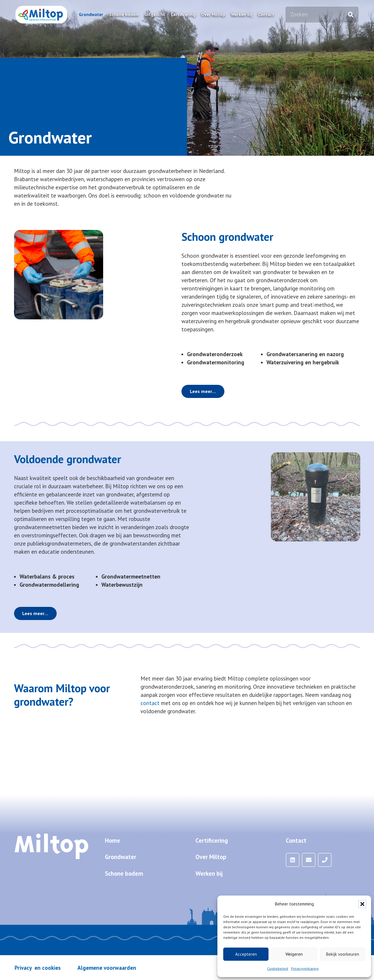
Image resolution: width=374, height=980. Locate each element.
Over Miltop (211, 857)
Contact (296, 840)
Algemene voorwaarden (107, 968)
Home (112, 840)
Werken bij (209, 873)
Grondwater (121, 857)
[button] (362, 904)
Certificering (212, 840)
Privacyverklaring (305, 968)
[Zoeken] (322, 14)
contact (150, 703)
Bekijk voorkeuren (343, 954)
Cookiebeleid (278, 968)
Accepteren (246, 954)
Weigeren (294, 954)
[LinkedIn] (293, 860)
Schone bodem (124, 873)
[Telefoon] (325, 860)
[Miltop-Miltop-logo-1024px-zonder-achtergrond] (41, 15)
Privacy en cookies (38, 968)
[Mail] (309, 860)
